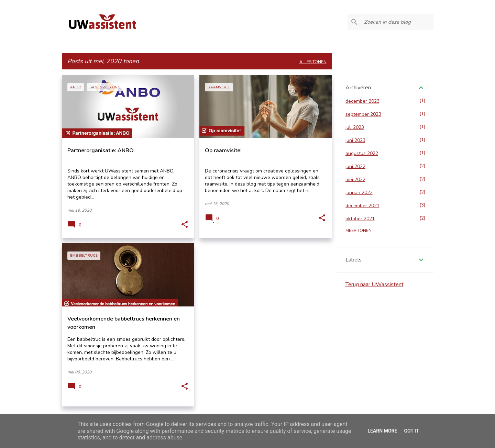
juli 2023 (355, 127)
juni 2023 (355, 140)
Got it (411, 431)
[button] (185, 225)
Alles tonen (313, 62)
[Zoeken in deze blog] (397, 22)
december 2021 (362, 206)
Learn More (382, 431)
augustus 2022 (362, 153)
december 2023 (362, 101)
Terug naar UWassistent (375, 284)
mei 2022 (355, 180)
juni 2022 (355, 166)
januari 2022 (359, 193)
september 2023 (363, 114)
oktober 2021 (360, 219)
